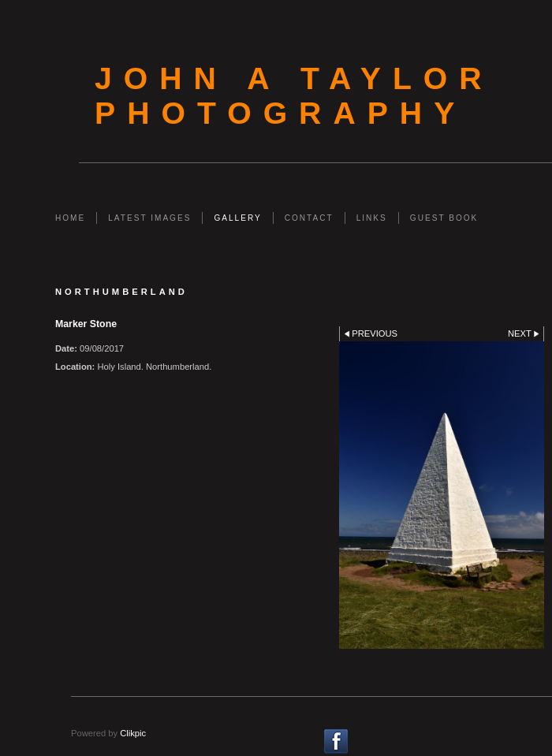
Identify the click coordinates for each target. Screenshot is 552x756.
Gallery (237, 218)
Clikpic (133, 733)
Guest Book (444, 218)
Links (372, 218)
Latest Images (149, 218)
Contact (309, 218)
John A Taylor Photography (294, 96)
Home (70, 218)
